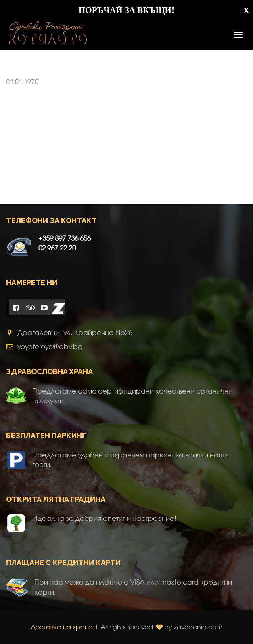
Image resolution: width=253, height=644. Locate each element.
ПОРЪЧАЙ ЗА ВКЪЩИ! (126, 10)
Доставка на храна (62, 627)
